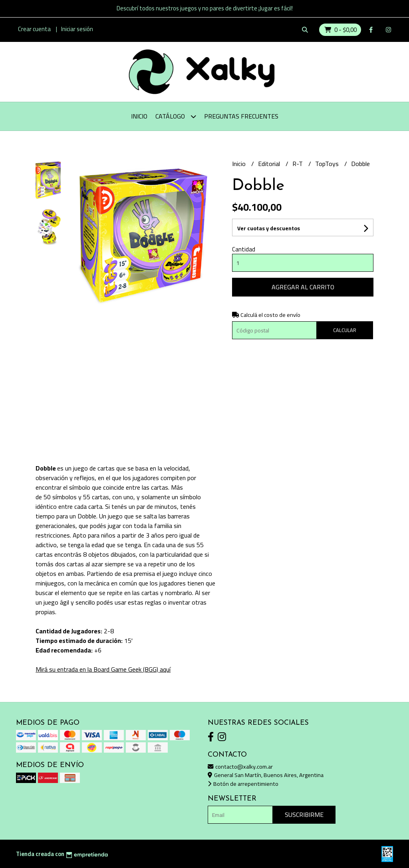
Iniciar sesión (77, 29)
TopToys (328, 164)
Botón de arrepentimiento (243, 784)
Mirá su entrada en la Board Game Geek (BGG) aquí (103, 669)
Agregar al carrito (303, 287)
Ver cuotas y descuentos (269, 228)
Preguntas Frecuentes (241, 116)
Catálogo (176, 116)
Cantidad (244, 249)
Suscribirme (304, 815)
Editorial (270, 164)
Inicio (139, 116)
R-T (298, 164)
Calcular (345, 330)
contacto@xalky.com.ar (240, 766)
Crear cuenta (34, 29)
